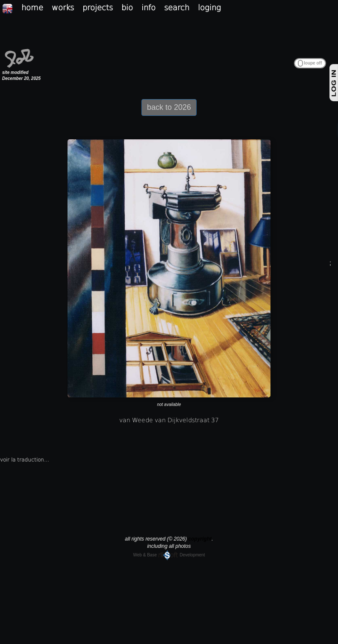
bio (127, 7)
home (32, 7)
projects (98, 7)
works (63, 7)
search (177, 7)
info (148, 7)
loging (209, 7)
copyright (200, 539)
